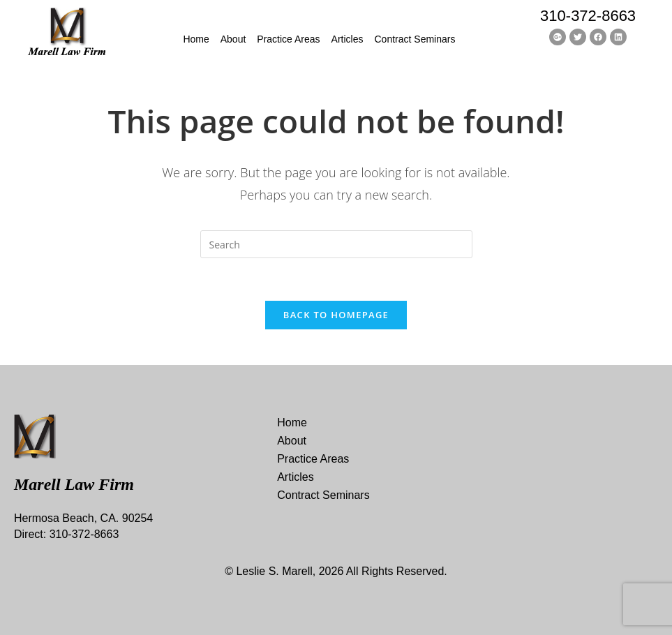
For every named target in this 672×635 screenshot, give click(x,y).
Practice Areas (288, 39)
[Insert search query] (336, 244)
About (233, 39)
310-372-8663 (588, 16)
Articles (348, 39)
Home (196, 39)
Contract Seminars (415, 39)
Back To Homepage (336, 315)
